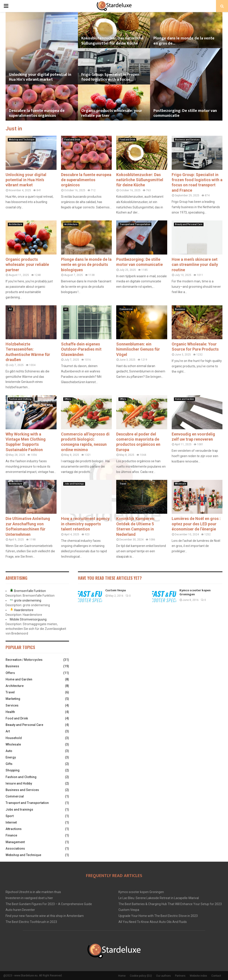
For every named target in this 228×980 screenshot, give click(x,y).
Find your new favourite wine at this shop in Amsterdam (45, 916)
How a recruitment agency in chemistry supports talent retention (85, 524)
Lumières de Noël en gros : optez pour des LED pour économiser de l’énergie (196, 524)
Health (10, 712)
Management (15, 842)
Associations (15, 849)
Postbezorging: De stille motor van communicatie (185, 113)
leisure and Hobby (19, 783)
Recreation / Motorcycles (24, 660)
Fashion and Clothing (20, 399)
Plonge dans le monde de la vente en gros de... (184, 41)
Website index (198, 976)
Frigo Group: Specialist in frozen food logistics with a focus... (110, 77)
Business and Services (187, 140)
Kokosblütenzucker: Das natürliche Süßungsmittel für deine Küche (112, 41)
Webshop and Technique (22, 140)
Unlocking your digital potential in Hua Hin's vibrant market (40, 77)
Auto (9, 751)
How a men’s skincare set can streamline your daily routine (195, 265)
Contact (216, 976)
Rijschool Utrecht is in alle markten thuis (33, 892)
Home (122, 976)
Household (14, 738)
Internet (11, 822)
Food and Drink (72, 140)
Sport (10, 816)
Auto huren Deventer (20, 910)
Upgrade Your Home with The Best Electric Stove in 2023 (158, 916)
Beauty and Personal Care (189, 224)
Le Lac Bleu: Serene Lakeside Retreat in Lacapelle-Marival (159, 898)
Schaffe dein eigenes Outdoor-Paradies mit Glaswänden (81, 349)
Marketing (13, 699)
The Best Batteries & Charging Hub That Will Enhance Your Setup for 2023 (170, 904)
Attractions (14, 829)
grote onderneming (28, 600)
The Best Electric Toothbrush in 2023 (31, 922)
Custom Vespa (116, 590)
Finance (11, 835)
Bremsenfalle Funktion (30, 591)
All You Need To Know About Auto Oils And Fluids (153, 922)
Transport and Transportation (135, 224)
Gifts (9, 764)
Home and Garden (184, 399)
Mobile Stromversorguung (28, 619)
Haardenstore (24, 610)
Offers (68, 399)
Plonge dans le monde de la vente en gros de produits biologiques (86, 265)
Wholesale (181, 484)
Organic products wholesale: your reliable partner (112, 113)
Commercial (126, 309)
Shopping (13, 770)
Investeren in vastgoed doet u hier (29, 898)
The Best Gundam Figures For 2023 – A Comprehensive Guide (49, 904)
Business (180, 309)
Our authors (163, 976)
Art (10, 309)
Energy (11, 757)
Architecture (15, 224)
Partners (180, 976)
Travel (123, 484)
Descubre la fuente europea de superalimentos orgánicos (37, 113)
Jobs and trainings (74, 484)
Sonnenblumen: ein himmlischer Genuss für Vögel (138, 349)
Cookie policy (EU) (141, 976)
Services (12, 705)
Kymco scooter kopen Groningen (195, 592)
